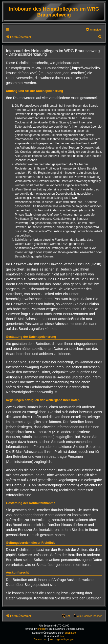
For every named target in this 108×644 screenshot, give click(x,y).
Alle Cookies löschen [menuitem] (90, 616)
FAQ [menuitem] (69, 616)
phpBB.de (70, 633)
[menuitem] (94, 30)
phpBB (41, 629)
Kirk (62, 636)
